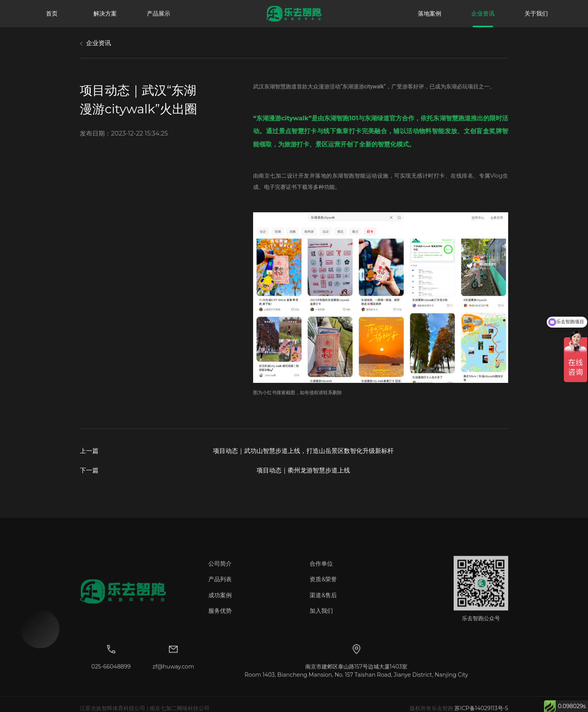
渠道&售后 (323, 603)
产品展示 (158, 13)
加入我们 (321, 619)
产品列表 (220, 587)
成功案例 (220, 603)
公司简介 (220, 571)
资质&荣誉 (323, 587)
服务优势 (220, 619)
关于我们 (536, 13)
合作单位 (321, 571)
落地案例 (430, 13)
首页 (52, 13)
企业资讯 (483, 13)
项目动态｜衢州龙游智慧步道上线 (303, 470)
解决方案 (105, 13)
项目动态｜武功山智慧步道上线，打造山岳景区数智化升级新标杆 (303, 451)
